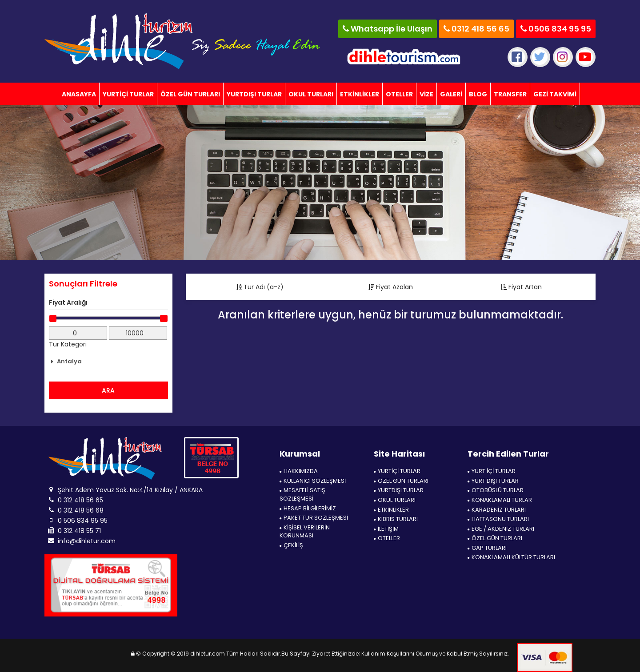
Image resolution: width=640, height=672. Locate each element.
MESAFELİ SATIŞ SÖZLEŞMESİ (302, 495)
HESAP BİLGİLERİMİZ (308, 509)
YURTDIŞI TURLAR (254, 94)
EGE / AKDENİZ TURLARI (501, 529)
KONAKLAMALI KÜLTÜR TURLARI (511, 557)
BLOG (478, 94)
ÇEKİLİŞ (291, 545)
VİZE (426, 94)
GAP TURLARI (487, 548)
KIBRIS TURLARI (396, 519)
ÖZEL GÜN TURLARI (190, 94)
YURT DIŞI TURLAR (493, 481)
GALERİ (451, 94)
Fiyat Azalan (390, 287)
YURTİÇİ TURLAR (128, 94)
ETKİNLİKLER (360, 94)
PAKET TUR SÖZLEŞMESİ (314, 518)
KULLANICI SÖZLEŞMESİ (313, 481)
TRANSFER (510, 94)
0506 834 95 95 (556, 29)
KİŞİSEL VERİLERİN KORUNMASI (305, 532)
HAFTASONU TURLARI (498, 519)
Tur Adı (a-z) (260, 287)
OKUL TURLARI (311, 94)
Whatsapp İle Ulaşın (388, 29)
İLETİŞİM (386, 529)
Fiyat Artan (521, 287)
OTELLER (399, 94)
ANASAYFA (79, 94)
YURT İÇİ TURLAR (492, 471)
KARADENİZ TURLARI (497, 510)
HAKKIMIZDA (299, 471)
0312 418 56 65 (476, 29)
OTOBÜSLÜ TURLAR (496, 490)
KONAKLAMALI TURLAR (500, 500)
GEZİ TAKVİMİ (555, 94)
